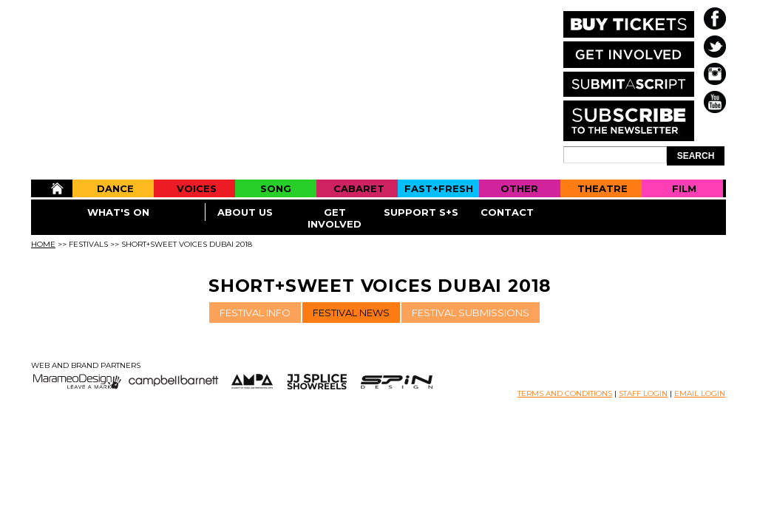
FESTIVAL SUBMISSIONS (471, 313)
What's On (118, 212)
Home (51, 188)
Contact (507, 212)
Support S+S (421, 212)
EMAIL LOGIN (700, 393)
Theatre (602, 188)
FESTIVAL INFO (255, 313)
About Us (245, 212)
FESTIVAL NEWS (351, 313)
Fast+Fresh (439, 188)
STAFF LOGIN (643, 393)
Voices (197, 188)
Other (519, 188)
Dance (115, 188)
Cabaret (359, 188)
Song (276, 188)
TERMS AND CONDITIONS (565, 393)
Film (684, 188)
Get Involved (335, 218)
